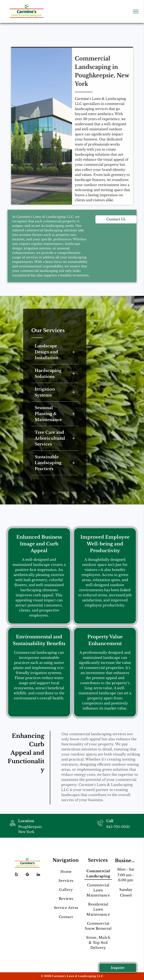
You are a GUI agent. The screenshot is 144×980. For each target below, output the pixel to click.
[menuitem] (66, 872)
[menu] (136, 11)
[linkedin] (38, 875)
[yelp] (16, 875)
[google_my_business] (27, 875)
